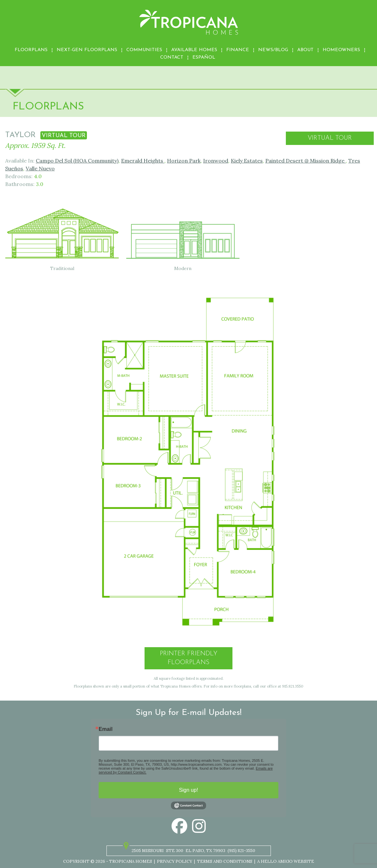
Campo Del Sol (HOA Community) (77, 161)
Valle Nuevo (40, 168)
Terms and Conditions (225, 861)
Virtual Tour (330, 138)
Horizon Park (184, 161)
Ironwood (216, 161)
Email (106, 729)
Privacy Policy (175, 861)
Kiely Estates (247, 161)
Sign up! (189, 790)
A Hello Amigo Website (286, 861)
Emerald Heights (143, 161)
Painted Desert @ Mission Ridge (306, 161)
